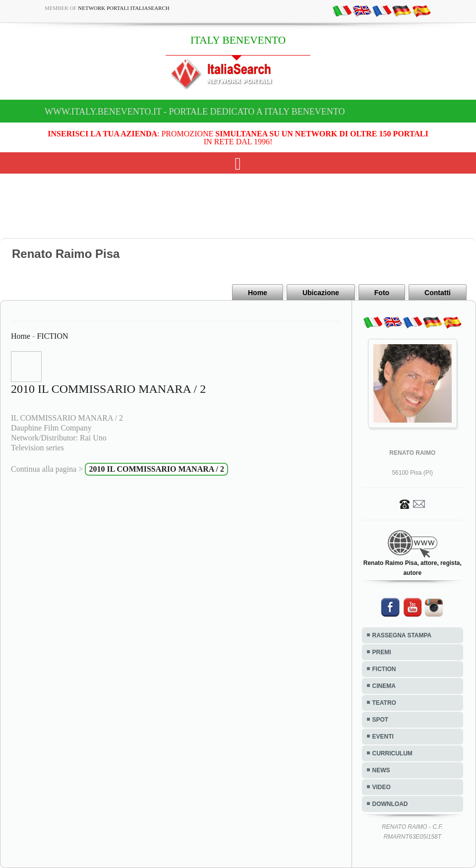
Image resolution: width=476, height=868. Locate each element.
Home (258, 293)
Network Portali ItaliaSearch (124, 8)
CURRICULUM (392, 753)
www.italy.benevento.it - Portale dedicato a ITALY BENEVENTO (195, 112)
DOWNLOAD (390, 804)
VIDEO (382, 787)
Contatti (438, 293)
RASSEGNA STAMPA (402, 635)
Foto (382, 293)
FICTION (52, 336)
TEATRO (384, 703)
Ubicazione (321, 293)
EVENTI (383, 737)
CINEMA (384, 686)
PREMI (382, 652)
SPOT (381, 720)
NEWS (381, 770)
